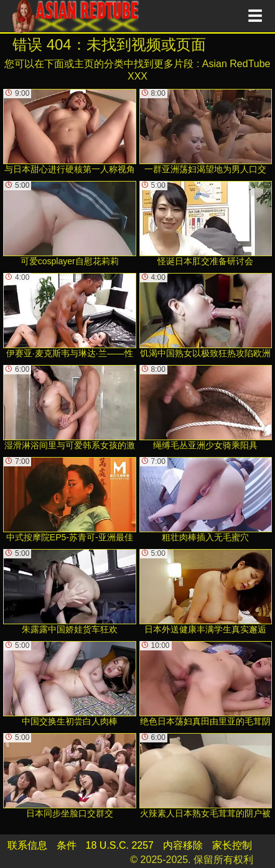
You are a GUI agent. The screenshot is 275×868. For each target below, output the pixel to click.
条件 (67, 845)
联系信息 (27, 845)
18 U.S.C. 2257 (120, 845)
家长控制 (232, 845)
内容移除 (183, 845)
